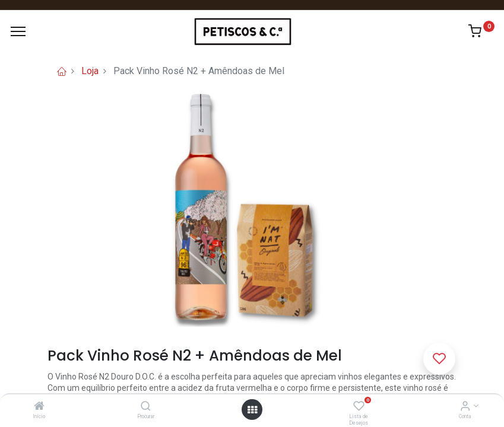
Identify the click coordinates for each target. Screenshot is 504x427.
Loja (90, 71)
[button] (439, 359)
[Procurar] (146, 407)
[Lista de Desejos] (359, 407)
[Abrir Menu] (252, 410)
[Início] (39, 407)
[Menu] (18, 31)
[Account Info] (465, 407)
